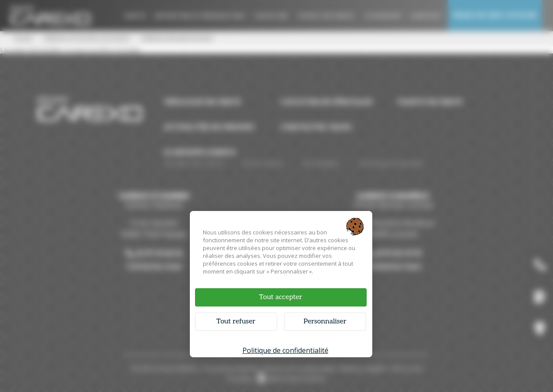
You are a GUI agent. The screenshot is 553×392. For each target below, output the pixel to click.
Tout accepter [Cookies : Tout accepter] (280, 297)
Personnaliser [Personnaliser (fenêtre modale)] (325, 321)
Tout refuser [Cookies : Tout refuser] (236, 321)
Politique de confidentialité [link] (285, 350)
